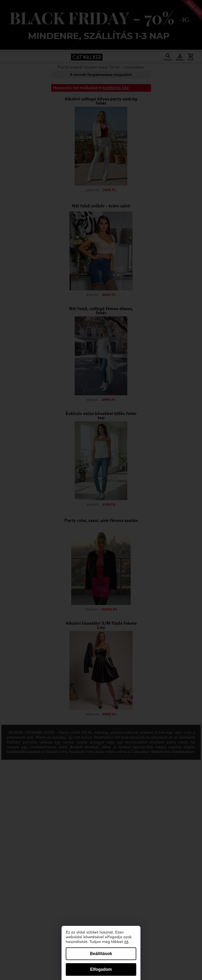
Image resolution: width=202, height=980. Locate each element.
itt (126, 942)
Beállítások (101, 954)
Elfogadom (101, 969)
